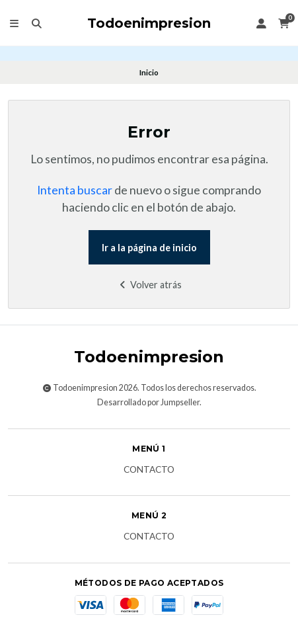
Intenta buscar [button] (75, 190)
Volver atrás (149, 285)
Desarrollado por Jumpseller (148, 402)
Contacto (149, 470)
